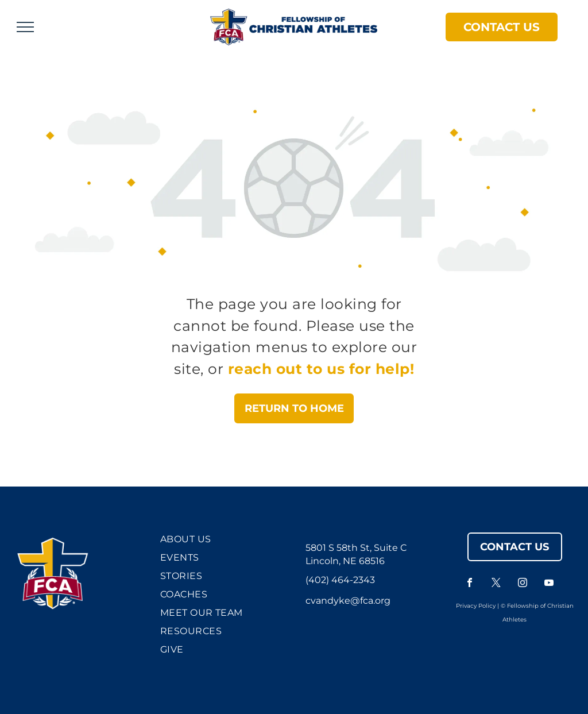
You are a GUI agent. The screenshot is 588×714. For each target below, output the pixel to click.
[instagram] (523, 584)
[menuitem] (221, 542)
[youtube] (549, 584)
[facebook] (470, 584)
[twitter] (496, 584)
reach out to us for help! (321, 369)
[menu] (25, 27)
